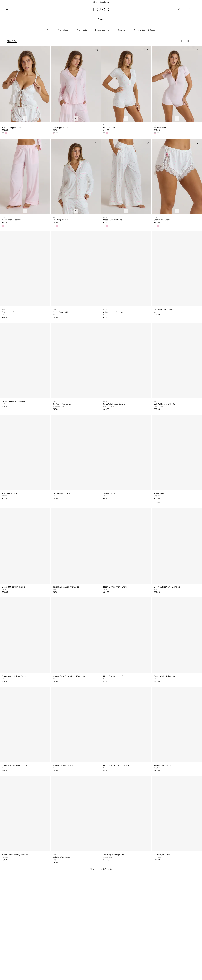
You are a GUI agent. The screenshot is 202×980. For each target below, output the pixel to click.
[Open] (7, 9)
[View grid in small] (193, 41)
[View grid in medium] (188, 41)
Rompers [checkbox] (121, 30)
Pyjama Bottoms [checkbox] (102, 30)
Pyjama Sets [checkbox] (82, 30)
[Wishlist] (184, 9)
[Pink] (6, 133)
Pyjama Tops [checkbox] (63, 30)
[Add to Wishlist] (46, 50)
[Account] (190, 9)
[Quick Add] (25, 118)
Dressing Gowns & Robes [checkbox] (144, 30)
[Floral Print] (3, 133)
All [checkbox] (48, 30)
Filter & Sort (12, 41)
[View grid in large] (182, 41)
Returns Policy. (104, 2)
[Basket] (195, 9)
